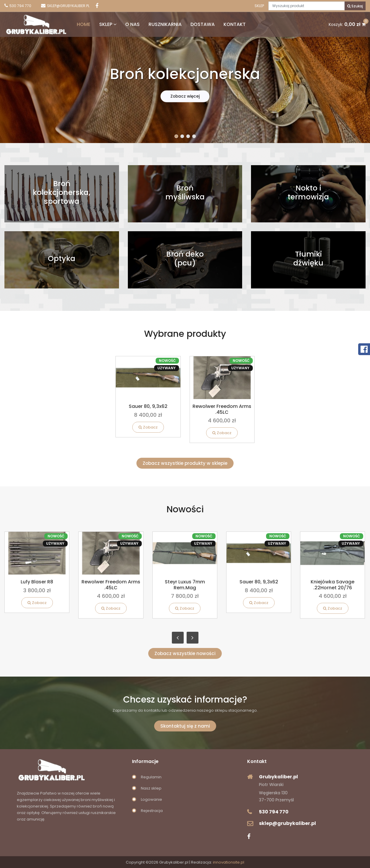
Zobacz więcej (185, 96)
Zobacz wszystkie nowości (185, 653)
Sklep (259, 6)
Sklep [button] (98, 24)
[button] (176, 136)
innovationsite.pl (229, 862)
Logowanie (151, 799)
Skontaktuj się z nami (185, 725)
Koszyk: (347, 24)
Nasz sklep (151, 788)
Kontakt (225, 24)
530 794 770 (274, 811)
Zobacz (148, 427)
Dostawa (193, 24)
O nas (122, 24)
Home (74, 24)
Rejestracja (152, 810)
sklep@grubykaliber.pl (287, 823)
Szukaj (355, 6)
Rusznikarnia (155, 24)
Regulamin (151, 776)
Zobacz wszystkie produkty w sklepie (185, 463)
